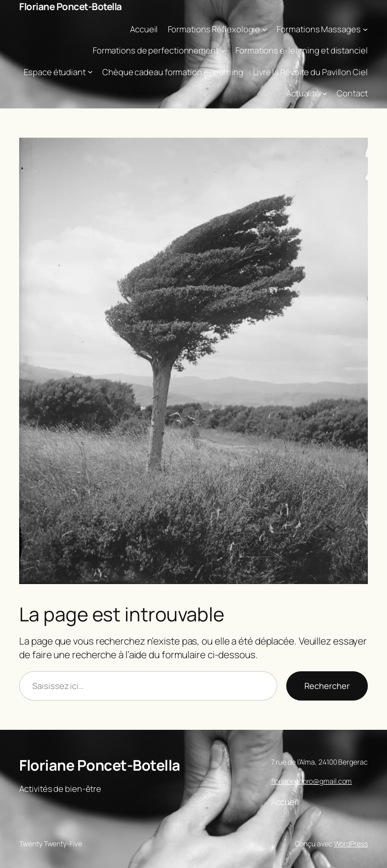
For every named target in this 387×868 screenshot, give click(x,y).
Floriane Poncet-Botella (71, 7)
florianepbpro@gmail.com (312, 781)
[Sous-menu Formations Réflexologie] (265, 29)
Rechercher (327, 686)
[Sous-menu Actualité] (325, 93)
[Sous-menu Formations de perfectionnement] (223, 50)
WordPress (351, 844)
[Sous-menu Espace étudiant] (90, 72)
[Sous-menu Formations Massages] (365, 29)
